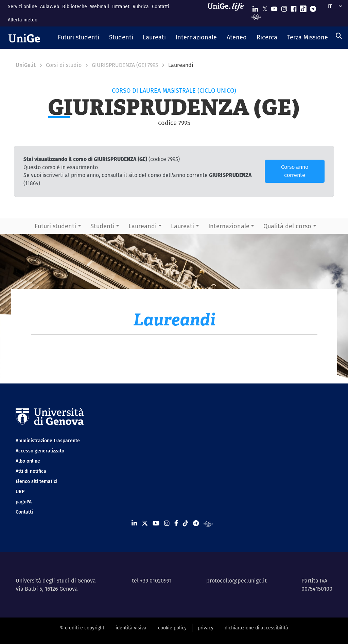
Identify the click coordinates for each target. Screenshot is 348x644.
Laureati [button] (182, 226)
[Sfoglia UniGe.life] (228, 13)
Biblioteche (75, 6)
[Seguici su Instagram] (284, 7)
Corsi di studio (64, 65)
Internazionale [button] (229, 226)
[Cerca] (339, 36)
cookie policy (172, 628)
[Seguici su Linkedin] (255, 7)
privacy (206, 628)
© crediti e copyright (82, 628)
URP (20, 491)
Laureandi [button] (143, 226)
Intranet (121, 6)
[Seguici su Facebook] (294, 7)
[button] (79, 38)
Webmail (100, 6)
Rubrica (141, 6)
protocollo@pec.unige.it (237, 581)
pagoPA (24, 502)
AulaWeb (50, 6)
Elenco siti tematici (37, 481)
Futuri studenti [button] (55, 226)
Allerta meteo (23, 20)
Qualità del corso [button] (287, 226)
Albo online (28, 461)
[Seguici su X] (265, 7)
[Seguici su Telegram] (313, 7)
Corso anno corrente (295, 171)
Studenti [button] (102, 226)
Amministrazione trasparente (48, 441)
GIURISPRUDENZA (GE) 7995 (125, 65)
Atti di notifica (31, 471)
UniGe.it (26, 65)
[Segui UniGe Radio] (256, 16)
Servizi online (22, 6)
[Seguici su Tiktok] (303, 7)
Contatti (161, 6)
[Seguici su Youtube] (274, 7)
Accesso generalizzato (40, 451)
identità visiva (131, 628)
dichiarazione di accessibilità (256, 628)
